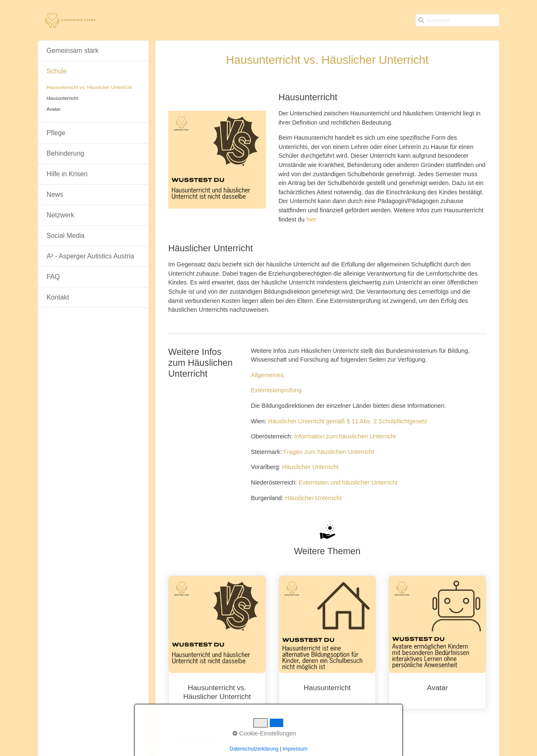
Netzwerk (60, 215)
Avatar (437, 643)
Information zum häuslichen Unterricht (345, 436)
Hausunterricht (327, 643)
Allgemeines (267, 375)
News (55, 194)
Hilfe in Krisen (67, 174)
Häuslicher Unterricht (310, 467)
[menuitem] (93, 51)
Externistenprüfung (276, 390)
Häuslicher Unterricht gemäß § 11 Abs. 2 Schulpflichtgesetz (348, 421)
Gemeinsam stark (73, 51)
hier (311, 219)
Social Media (66, 236)
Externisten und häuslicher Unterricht (348, 482)
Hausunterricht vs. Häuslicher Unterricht (217, 647)
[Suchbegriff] (457, 20)
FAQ (53, 277)
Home (237, 740)
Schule (57, 71)
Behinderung (65, 153)
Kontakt (58, 297)
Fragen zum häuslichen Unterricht (329, 452)
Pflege (56, 133)
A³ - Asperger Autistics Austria (90, 256)
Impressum (284, 740)
